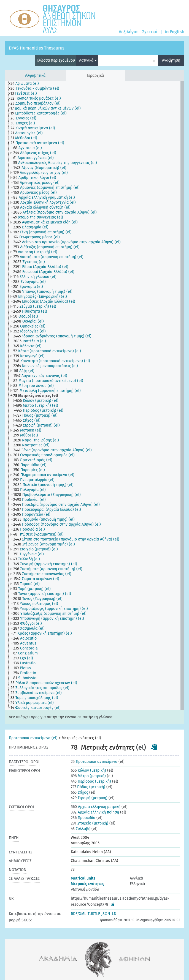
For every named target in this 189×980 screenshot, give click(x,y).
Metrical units (83, 878)
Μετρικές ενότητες (87, 884)
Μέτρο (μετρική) (88, 776)
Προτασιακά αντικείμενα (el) (33, 738)
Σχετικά (150, 32)
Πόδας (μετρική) (88, 787)
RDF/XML (79, 914)
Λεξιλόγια (128, 32)
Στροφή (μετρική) (89, 798)
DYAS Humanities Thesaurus (37, 48)
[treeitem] (27, 84)
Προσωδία (83, 818)
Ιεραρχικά (95, 76)
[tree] (94, 396)
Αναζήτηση (171, 60)
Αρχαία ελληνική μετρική (96, 807)
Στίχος (79, 792)
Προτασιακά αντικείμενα (94, 762)
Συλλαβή (81, 829)
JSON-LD (109, 914)
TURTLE (94, 914)
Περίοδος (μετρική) (91, 781)
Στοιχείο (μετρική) (90, 823)
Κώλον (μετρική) (88, 770)
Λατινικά (88, 60)
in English (175, 32)
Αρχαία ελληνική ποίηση (95, 812)
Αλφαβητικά (35, 76)
